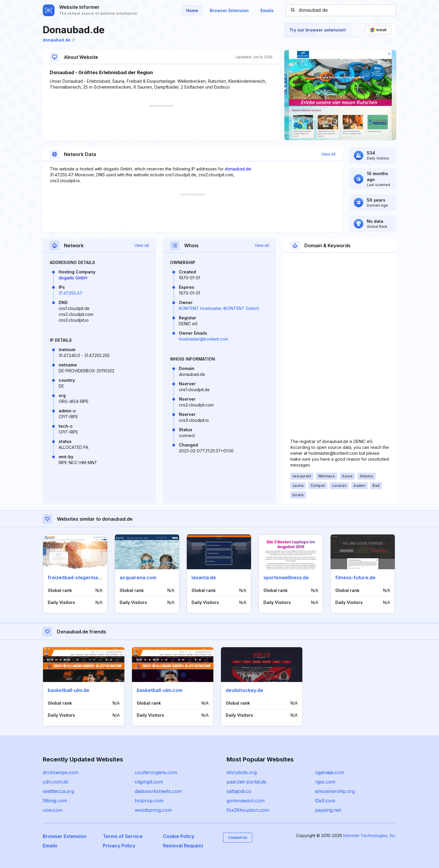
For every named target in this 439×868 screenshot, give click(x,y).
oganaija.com (330, 772)
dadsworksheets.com (158, 791)
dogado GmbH (73, 278)
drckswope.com (61, 772)
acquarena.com (138, 577)
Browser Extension (229, 10)
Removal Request (183, 846)
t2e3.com (325, 801)
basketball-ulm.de (69, 690)
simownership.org (335, 791)
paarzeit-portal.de (246, 782)
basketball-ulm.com (160, 690)
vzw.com (53, 810)
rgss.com (325, 782)
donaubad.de (59, 40)
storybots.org (242, 772)
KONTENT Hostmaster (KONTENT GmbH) (219, 308)
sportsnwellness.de (286, 577)
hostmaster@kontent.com (203, 339)
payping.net (328, 810)
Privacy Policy (119, 846)
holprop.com (149, 801)
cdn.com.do (56, 782)
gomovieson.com (246, 801)
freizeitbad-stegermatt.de (78, 577)
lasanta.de (204, 577)
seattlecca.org (58, 791)
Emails (267, 10)
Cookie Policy (179, 836)
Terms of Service (123, 836)
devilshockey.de (244, 690)
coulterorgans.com (156, 772)
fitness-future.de (355, 577)
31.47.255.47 (70, 293)
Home (192, 10)
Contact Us (238, 838)
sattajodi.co (239, 791)
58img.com (55, 801)
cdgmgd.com (149, 782)
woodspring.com (153, 810)
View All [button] (328, 154)
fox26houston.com (248, 810)
